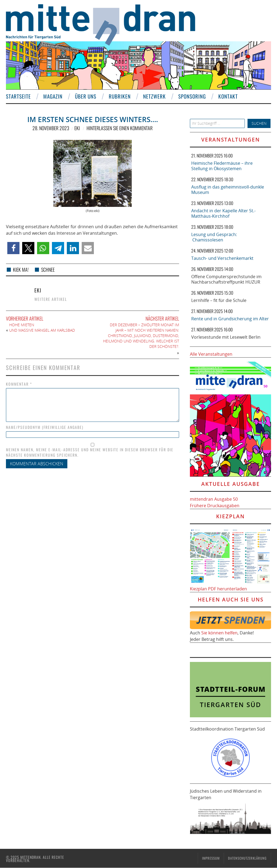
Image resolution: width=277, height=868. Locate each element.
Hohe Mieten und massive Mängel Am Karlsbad (42, 327)
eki (77, 128)
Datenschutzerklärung (247, 858)
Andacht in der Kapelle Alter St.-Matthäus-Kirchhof (223, 213)
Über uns (86, 96)
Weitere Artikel (51, 299)
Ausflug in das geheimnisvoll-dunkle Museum (228, 190)
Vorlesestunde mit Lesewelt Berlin (226, 337)
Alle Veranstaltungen (211, 354)
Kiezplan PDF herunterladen (218, 589)
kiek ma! (21, 270)
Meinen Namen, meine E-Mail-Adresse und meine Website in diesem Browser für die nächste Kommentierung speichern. (90, 452)
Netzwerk (154, 96)
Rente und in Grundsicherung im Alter (230, 319)
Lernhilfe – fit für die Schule (219, 300)
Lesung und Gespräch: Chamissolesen (214, 237)
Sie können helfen (219, 633)
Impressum (211, 858)
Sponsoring (192, 96)
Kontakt (228, 96)
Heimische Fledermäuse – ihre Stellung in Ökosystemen (222, 166)
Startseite (18, 96)
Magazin (53, 96)
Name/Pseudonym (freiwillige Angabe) (45, 427)
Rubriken (120, 96)
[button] (13, 248)
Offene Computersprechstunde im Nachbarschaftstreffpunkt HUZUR (226, 279)
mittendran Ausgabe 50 (214, 499)
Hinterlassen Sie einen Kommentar (120, 128)
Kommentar (19, 384)
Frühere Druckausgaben (215, 506)
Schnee (48, 270)
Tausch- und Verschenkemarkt (222, 258)
